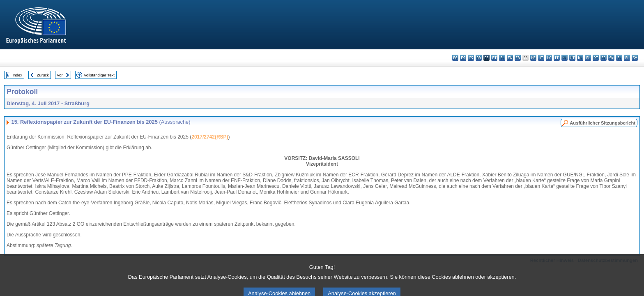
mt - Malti (572, 58)
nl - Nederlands (580, 58)
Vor (60, 75)
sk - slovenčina (611, 58)
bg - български (455, 58)
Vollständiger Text (99, 75)
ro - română (604, 58)
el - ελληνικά (502, 58)
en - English (510, 58)
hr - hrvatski (533, 58)
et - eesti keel (494, 58)
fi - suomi (627, 58)
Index (17, 75)
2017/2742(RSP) (210, 137)
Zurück (43, 75)
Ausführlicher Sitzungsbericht (603, 123)
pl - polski (588, 58)
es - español (463, 58)
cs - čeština (471, 58)
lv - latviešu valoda (549, 58)
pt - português (596, 58)
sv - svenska (635, 58)
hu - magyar (565, 58)
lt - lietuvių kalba (557, 58)
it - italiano (541, 58)
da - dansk (479, 58)
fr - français (518, 58)
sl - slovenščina (619, 58)
